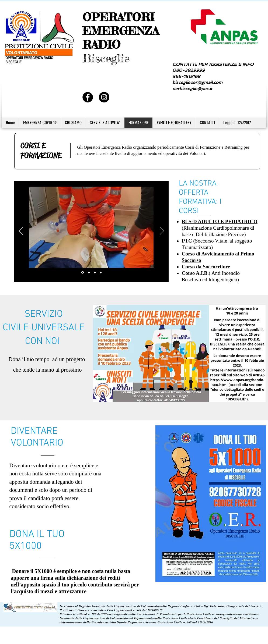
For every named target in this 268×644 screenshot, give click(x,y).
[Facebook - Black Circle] (88, 97)
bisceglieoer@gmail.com (197, 82)
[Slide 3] (95, 272)
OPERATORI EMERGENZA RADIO (121, 31)
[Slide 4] (101, 272)
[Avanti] (162, 231)
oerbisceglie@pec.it (192, 89)
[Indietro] (21, 231)
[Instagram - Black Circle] (104, 97)
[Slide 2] (89, 272)
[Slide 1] (83, 273)
